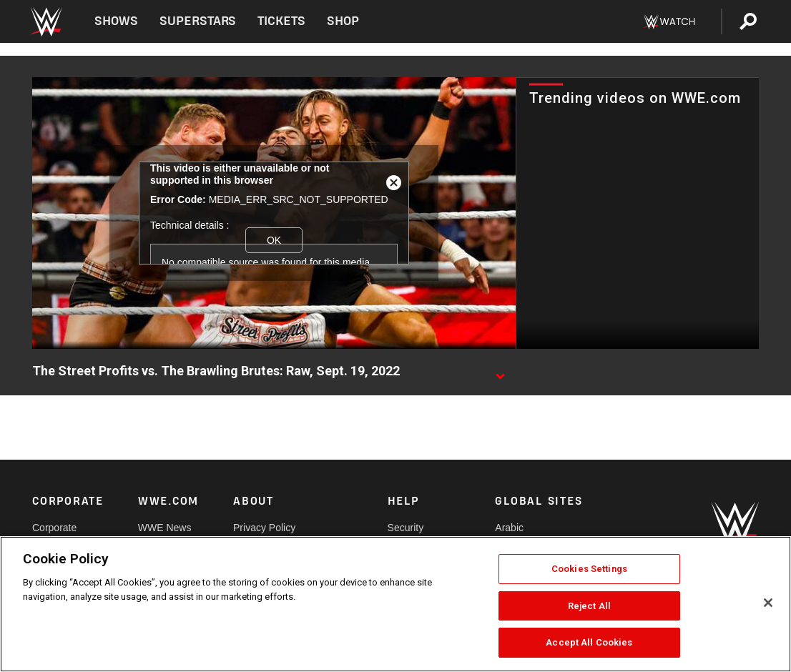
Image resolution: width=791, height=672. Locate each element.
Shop (343, 21)
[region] (395, 604)
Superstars (198, 21)
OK (274, 240)
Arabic (509, 528)
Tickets (281, 21)
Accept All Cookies (589, 642)
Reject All (589, 606)
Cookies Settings (589, 569)
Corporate (54, 528)
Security (406, 528)
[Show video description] (500, 372)
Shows (116, 21)
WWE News (165, 528)
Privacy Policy (264, 528)
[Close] (768, 603)
